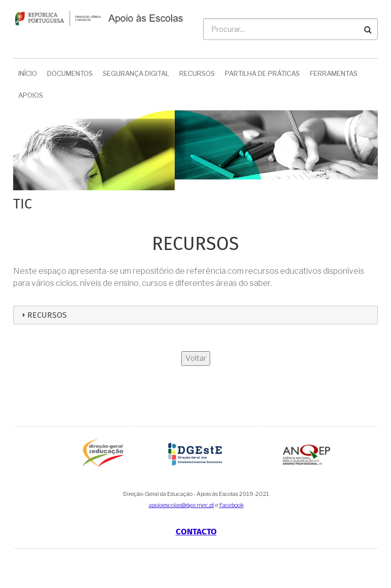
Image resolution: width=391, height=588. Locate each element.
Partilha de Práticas (262, 73)
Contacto (196, 532)
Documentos (70, 73)
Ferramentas (334, 73)
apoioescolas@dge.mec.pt (182, 505)
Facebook (231, 505)
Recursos (197, 73)
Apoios (31, 95)
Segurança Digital (136, 73)
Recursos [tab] (43, 315)
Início (28, 73)
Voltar (196, 358)
